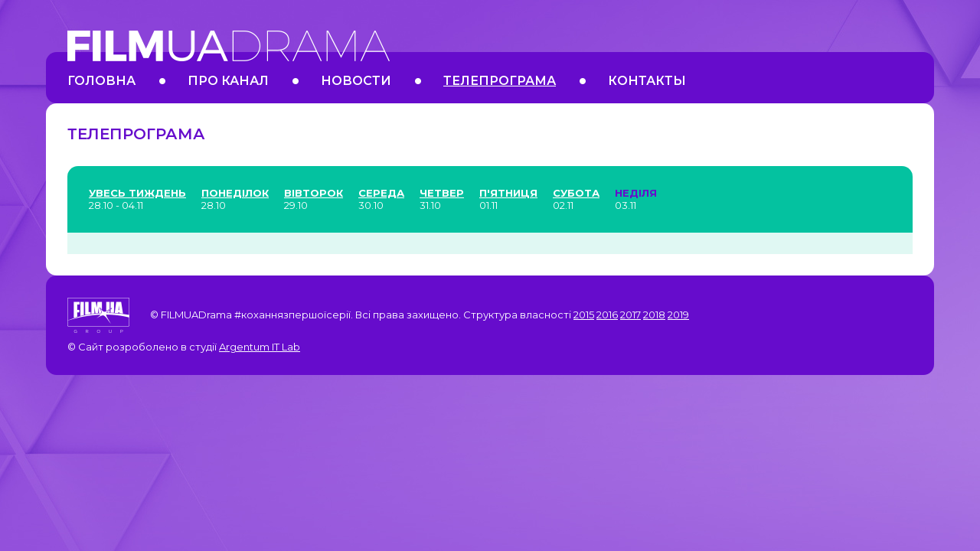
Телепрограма (500, 81)
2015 (584, 315)
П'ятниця (508, 193)
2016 (607, 315)
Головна (101, 81)
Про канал (228, 81)
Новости (356, 81)
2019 (678, 315)
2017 (630, 315)
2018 (654, 315)
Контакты (647, 81)
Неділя (636, 193)
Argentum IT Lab (260, 347)
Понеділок (235, 193)
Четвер (442, 193)
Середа (381, 193)
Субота (576, 193)
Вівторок (314, 193)
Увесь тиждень (137, 193)
